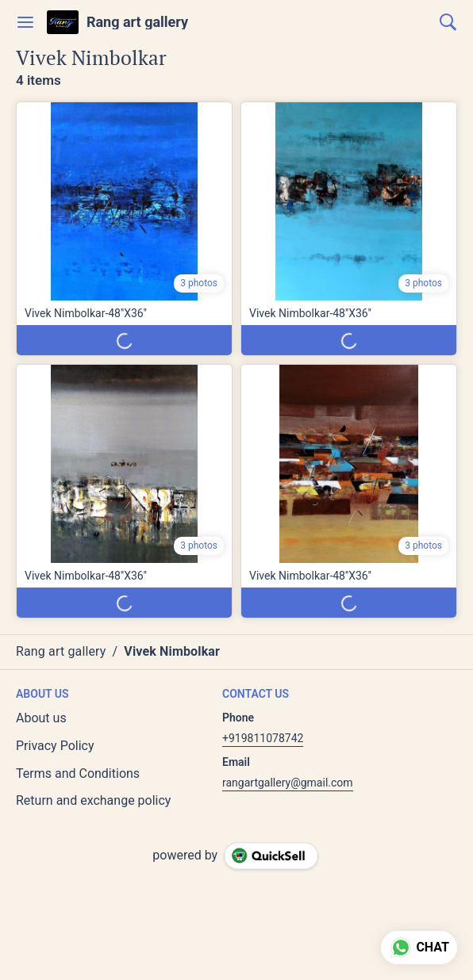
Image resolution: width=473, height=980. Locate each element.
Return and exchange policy (93, 800)
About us (41, 718)
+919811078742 (263, 738)
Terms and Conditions (78, 773)
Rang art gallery (137, 22)
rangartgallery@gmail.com (288, 783)
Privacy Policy (55, 746)
